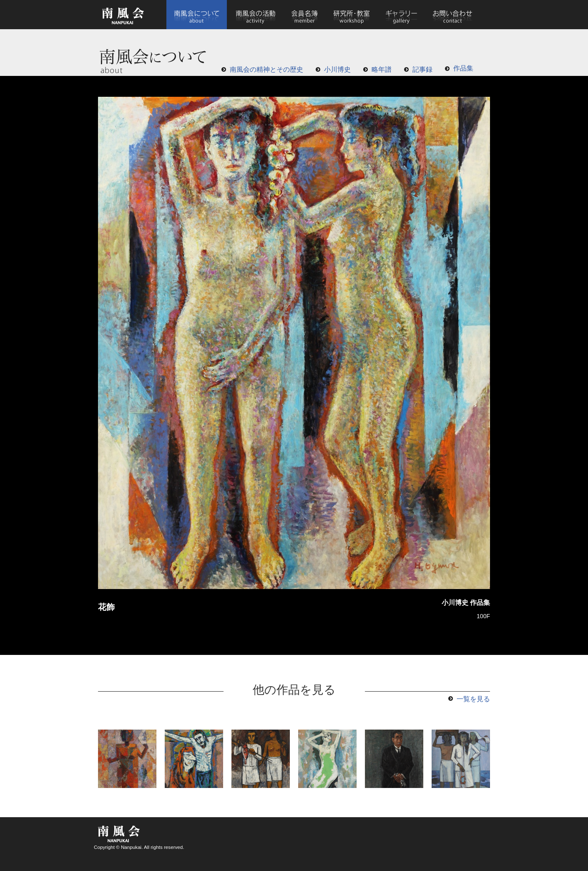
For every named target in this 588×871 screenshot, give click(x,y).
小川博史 (337, 69)
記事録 (422, 69)
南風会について (197, 15)
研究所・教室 (352, 15)
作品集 (463, 68)
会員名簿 (305, 15)
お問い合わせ (452, 15)
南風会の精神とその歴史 (266, 69)
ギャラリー (401, 15)
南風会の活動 (255, 15)
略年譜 (382, 69)
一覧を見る (473, 699)
